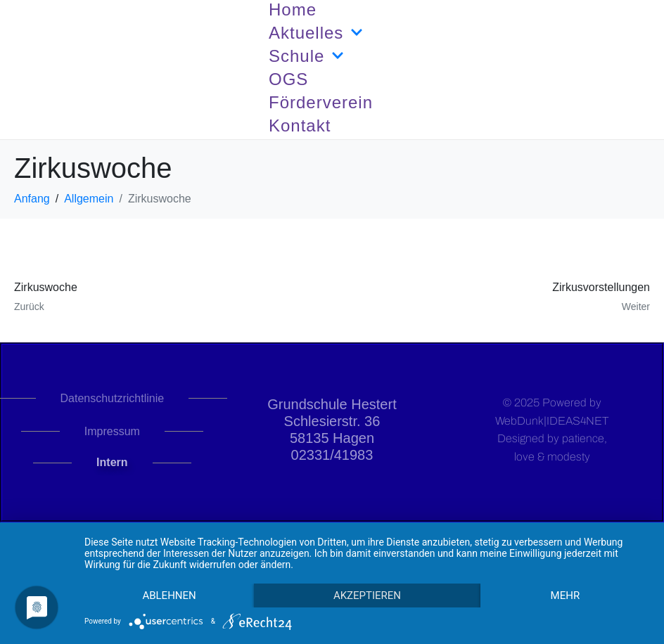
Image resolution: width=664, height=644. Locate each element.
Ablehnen (169, 595)
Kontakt (300, 125)
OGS (288, 79)
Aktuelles (316, 33)
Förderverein (321, 102)
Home (293, 9)
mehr (566, 595)
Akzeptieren (367, 595)
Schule (306, 56)
